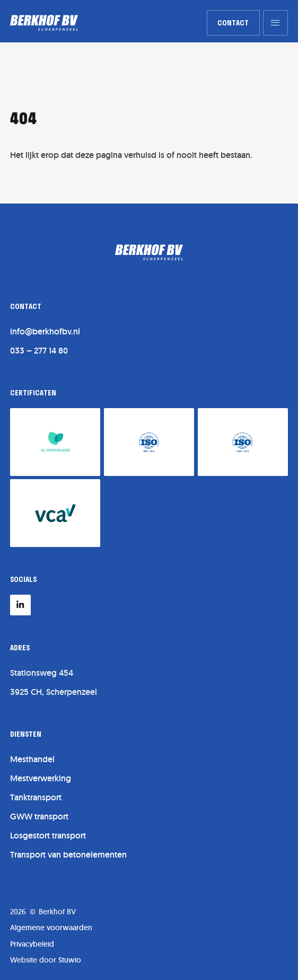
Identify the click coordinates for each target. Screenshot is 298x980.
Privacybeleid (32, 944)
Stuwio (70, 960)
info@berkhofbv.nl (45, 332)
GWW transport (39, 816)
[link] (233, 23)
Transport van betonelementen (68, 855)
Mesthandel (32, 759)
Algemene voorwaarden (51, 928)
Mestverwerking (41, 778)
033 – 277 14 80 (39, 351)
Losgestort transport (48, 836)
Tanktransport (36, 797)
